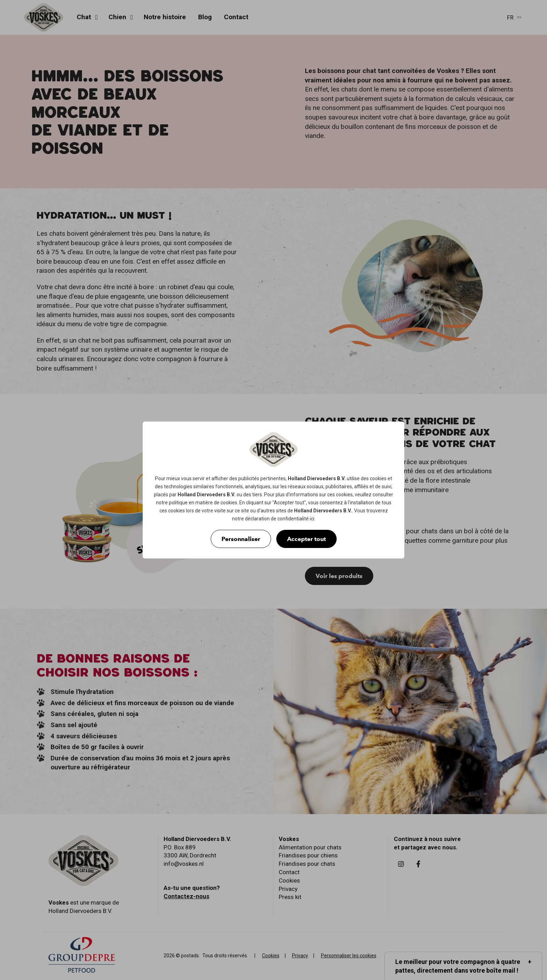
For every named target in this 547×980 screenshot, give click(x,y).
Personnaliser (241, 539)
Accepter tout (306, 539)
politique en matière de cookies (203, 503)
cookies (378, 478)
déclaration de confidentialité (277, 519)
